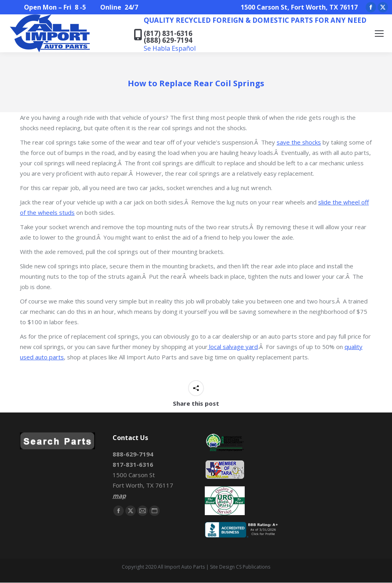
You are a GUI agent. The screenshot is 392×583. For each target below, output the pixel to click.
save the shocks (299, 142)
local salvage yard (233, 347)
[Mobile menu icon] (379, 34)
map (119, 496)
